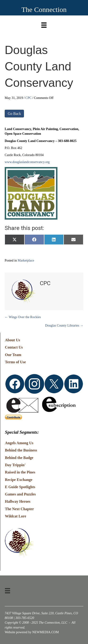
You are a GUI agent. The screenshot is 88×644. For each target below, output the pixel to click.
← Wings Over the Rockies (23, 317)
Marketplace (26, 260)
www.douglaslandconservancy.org (27, 162)
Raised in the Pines (20, 472)
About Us (12, 340)
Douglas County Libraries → (64, 326)
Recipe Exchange (19, 480)
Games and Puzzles (20, 494)
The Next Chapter (19, 509)
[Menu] (44, 24)
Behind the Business (21, 450)
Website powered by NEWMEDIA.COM (32, 632)
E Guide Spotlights (20, 487)
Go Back (14, 114)
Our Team (13, 355)
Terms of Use (15, 362)
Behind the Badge (19, 458)
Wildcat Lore (16, 516)
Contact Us (14, 347)
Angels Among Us (19, 443)
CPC (28, 98)
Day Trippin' (15, 465)
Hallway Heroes (18, 501)
